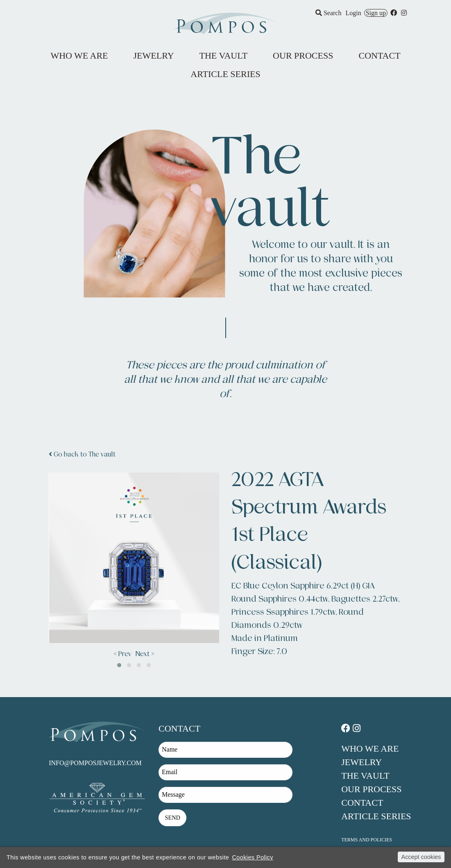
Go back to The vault (82, 454)
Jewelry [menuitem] (154, 56)
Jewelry (361, 762)
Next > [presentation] (145, 654)
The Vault (365, 776)
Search (329, 13)
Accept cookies (421, 857)
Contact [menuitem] (379, 56)
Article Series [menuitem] (225, 74)
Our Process (371, 789)
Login (353, 13)
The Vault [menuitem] (224, 56)
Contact (362, 803)
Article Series (376, 816)
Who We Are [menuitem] (79, 56)
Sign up (376, 13)
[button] (119, 665)
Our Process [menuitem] (303, 56)
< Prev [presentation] (123, 654)
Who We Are (370, 749)
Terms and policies (367, 840)
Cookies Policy (252, 857)
